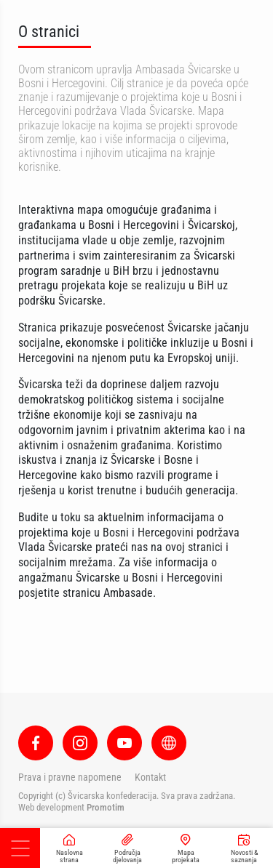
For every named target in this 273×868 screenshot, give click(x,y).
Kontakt (150, 777)
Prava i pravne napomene (70, 777)
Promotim (106, 807)
